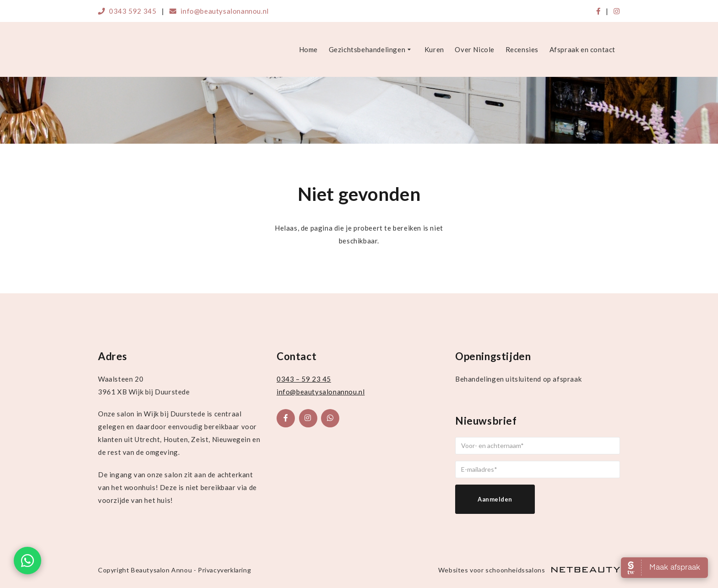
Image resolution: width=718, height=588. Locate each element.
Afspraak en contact (582, 49)
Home (308, 49)
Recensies (522, 49)
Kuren (434, 49)
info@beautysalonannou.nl (219, 11)
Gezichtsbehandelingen (371, 50)
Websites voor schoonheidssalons (529, 570)
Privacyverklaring (224, 570)
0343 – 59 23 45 (304, 379)
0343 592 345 (127, 11)
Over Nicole (475, 49)
